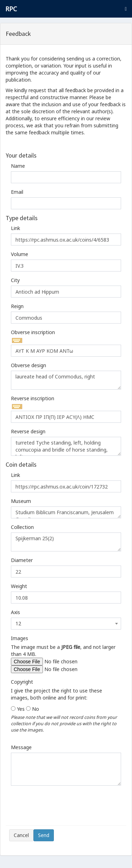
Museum (21, 501)
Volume (20, 254)
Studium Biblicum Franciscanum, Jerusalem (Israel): (66, 512)
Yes (21, 709)
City (15, 280)
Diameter (22, 560)
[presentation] (63, 808)
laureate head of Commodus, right (66, 380)
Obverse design (29, 365)
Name (18, 166)
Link (15, 228)
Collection (22, 527)
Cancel (21, 835)
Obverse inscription (33, 332)
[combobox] (66, 624)
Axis (15, 612)
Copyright (22, 682)
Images (20, 638)
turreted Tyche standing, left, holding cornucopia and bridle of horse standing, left (66, 446)
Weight (19, 586)
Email (17, 192)
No (36, 709)
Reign (17, 306)
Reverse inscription (33, 398)
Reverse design (28, 431)
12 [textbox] (18, 623)
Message (21, 747)
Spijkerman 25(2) (66, 542)
